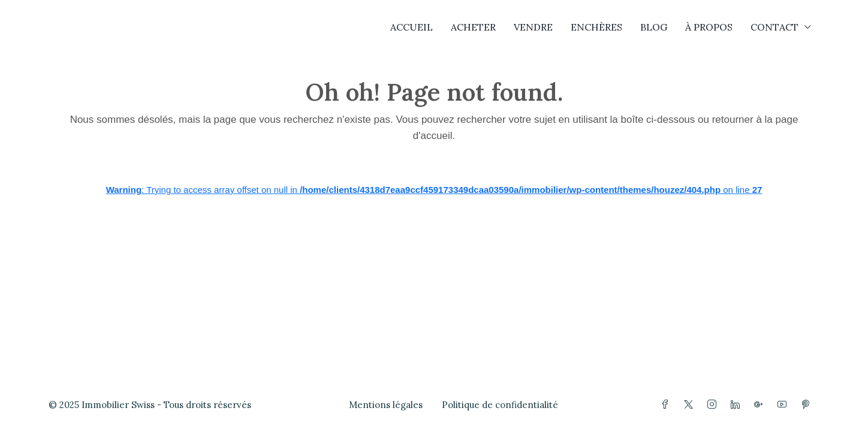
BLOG (654, 27)
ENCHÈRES (596, 27)
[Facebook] (667, 405)
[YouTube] (784, 405)
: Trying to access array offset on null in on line (434, 190)
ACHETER (473, 27)
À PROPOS (709, 27)
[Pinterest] (808, 405)
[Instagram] (714, 405)
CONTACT (774, 27)
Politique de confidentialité (500, 405)
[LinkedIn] (738, 405)
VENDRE (533, 27)
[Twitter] (691, 405)
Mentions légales (386, 405)
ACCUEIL (412, 27)
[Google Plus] (761, 405)
